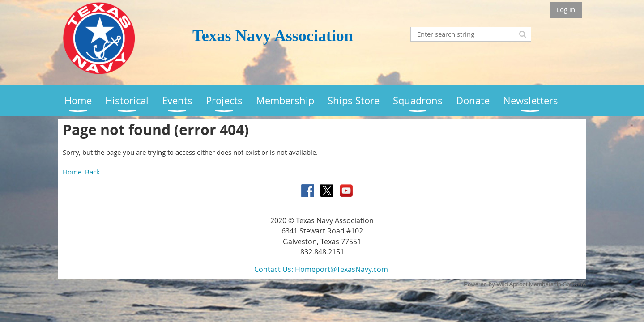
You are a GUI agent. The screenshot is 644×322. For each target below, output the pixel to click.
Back (92, 172)
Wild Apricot (512, 284)
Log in (566, 9)
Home (72, 172)
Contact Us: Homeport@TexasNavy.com (321, 269)
